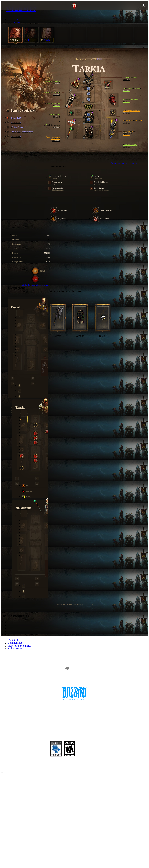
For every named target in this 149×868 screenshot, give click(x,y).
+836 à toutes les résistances (20, 132)
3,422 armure (14, 137)
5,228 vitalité (14, 122)
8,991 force (15, 118)
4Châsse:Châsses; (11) (18, 127)
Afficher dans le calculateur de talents (123, 163)
